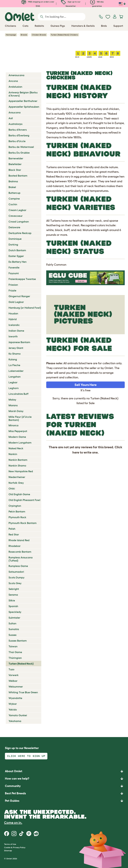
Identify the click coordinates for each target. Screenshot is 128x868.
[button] (64, 801)
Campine (14, 199)
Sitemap (8, 851)
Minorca (13, 425)
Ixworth (13, 336)
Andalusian (15, 87)
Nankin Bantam (18, 460)
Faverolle (14, 267)
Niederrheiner (17, 477)
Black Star (15, 170)
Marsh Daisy (16, 411)
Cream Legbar (17, 210)
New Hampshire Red (21, 471)
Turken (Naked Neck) (21, 664)
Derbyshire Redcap (20, 233)
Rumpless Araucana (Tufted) (21, 559)
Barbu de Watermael (21, 147)
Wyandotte (15, 698)
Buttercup (14, 193)
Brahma (13, 181)
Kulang (13, 359)
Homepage (11, 35)
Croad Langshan (19, 222)
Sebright (14, 589)
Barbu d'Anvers (18, 130)
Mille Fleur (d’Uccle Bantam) (20, 418)
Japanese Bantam (19, 342)
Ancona (13, 81)
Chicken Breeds (39, 35)
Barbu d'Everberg (19, 135)
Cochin (13, 204)
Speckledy (15, 612)
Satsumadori (16, 572)
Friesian (13, 285)
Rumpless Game (18, 566)
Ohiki (12, 488)
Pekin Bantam (17, 511)
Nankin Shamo (17, 466)
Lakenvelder (16, 371)
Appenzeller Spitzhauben (24, 107)
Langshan (15, 377)
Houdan (13, 313)
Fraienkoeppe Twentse (22, 279)
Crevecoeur (16, 216)
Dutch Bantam (17, 250)
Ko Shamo (15, 354)
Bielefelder (15, 164)
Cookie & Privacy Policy (15, 847)
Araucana (15, 112)
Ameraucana (16, 75)
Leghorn (14, 388)
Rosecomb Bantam (20, 552)
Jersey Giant (16, 348)
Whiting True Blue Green (23, 692)
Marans (13, 405)
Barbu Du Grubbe (19, 153)
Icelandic (14, 325)
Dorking (13, 244)
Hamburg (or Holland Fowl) (25, 308)
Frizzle (12, 290)
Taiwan (13, 646)
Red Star (14, 534)
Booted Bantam (18, 176)
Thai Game (15, 652)
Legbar (13, 382)
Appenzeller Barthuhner (23, 101)
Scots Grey (15, 583)
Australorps (15, 124)
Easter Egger (16, 256)
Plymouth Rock (17, 517)
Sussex (13, 635)
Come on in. (13, 823)
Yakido (13, 709)
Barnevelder (16, 158)
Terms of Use (10, 844)
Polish (12, 529)
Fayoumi (14, 273)
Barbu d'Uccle (17, 141)
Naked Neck (16, 448)
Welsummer (16, 687)
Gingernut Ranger (19, 296)
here (76, 452)
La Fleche (14, 365)
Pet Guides (12, 801)
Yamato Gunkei (18, 715)
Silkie (12, 600)
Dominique (15, 239)
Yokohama (15, 721)
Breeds (24, 35)
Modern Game (17, 437)
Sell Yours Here (86, 385)
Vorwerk (14, 675)
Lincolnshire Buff (19, 394)
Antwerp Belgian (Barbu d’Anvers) (23, 94)
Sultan (12, 623)
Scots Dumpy (16, 577)
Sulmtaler (14, 618)
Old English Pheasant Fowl (24, 500)
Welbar (13, 681)
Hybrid (13, 319)
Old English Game (19, 494)
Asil (11, 118)
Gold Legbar (16, 302)
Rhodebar (15, 546)
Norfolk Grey (16, 483)
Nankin (13, 454)
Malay (12, 400)
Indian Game (16, 331)
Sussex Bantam (18, 641)
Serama (13, 595)
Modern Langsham (20, 443)
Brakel (12, 187)
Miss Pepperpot (18, 431)
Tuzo (11, 669)
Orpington (15, 506)
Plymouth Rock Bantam (23, 523)
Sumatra (14, 629)
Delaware (14, 227)
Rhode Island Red (19, 540)
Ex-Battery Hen (18, 262)
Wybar (13, 704)
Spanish (13, 606)
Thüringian (15, 658)
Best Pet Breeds (15, 793)
